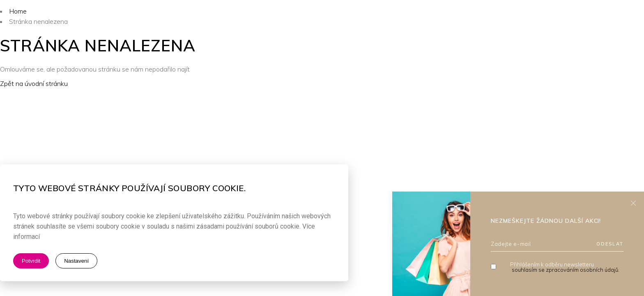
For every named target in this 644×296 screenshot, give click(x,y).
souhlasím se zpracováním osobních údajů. (566, 270)
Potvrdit (31, 261)
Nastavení (76, 261)
